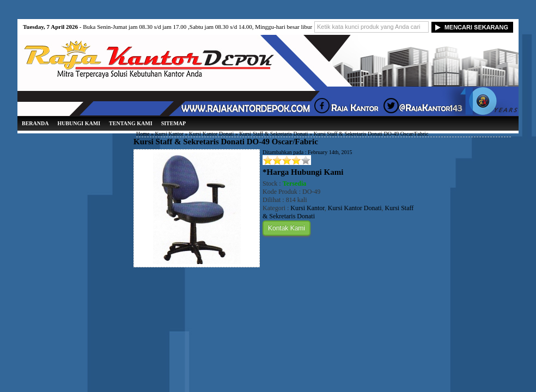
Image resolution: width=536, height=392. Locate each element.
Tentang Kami (131, 123)
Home (143, 134)
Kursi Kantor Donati (211, 134)
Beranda (35, 123)
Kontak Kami (287, 228)
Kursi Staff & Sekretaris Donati (273, 134)
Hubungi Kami (79, 123)
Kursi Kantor (169, 134)
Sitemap (174, 123)
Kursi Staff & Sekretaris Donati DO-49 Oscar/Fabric (226, 142)
